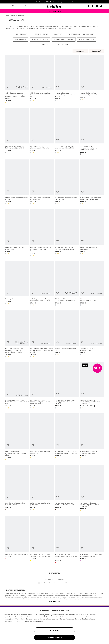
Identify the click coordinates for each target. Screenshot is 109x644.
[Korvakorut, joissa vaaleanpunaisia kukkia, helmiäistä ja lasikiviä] (92, 132)
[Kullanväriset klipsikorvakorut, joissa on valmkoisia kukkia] (92, 182)
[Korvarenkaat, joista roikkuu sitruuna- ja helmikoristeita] (42, 540)
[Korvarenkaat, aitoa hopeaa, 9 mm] (67, 334)
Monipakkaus (21, 39)
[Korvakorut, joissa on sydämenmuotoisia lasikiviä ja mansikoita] (67, 540)
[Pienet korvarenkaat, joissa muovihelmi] (17, 233)
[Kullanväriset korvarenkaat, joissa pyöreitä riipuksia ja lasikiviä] (67, 386)
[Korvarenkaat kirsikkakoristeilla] (17, 540)
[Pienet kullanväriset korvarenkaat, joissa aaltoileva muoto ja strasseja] (42, 386)
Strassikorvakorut (40, 39)
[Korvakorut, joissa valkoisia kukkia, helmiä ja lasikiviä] (17, 132)
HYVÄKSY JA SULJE (54, 638)
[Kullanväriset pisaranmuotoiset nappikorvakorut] (67, 182)
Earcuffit (58, 34)
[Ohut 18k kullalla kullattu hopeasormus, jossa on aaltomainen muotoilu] (17, 334)
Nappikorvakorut (40, 34)
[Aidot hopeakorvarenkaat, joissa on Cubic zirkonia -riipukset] (42, 284)
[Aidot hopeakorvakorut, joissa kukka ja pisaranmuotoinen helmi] (42, 79)
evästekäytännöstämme (34, 621)
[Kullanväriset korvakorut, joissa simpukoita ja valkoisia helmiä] (67, 437)
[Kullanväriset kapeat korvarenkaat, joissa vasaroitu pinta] (17, 437)
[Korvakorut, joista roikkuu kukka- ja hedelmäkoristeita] (92, 540)
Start (7, 15)
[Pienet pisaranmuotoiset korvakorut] (92, 233)
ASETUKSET (54, 630)
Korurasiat (63, 45)
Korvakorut (22, 15)
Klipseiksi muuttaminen (64, 39)
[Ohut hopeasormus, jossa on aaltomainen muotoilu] (92, 284)
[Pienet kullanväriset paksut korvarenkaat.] (42, 182)
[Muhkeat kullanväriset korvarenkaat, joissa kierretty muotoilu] (92, 386)
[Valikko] (7, 6)
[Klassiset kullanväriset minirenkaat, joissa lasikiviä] (92, 79)
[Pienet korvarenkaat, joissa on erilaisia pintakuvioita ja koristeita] (42, 233)
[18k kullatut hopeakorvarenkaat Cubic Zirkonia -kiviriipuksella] (67, 284)
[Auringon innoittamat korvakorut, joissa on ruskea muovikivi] (92, 489)
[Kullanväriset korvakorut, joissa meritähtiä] (42, 437)
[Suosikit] (98, 6)
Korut (13, 15)
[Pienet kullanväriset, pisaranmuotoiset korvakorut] (42, 132)
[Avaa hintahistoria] (94, 406)
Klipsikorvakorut (86, 39)
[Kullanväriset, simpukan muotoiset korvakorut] (92, 437)
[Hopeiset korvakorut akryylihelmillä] (92, 334)
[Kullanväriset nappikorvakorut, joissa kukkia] (42, 489)
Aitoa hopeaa (47, 45)
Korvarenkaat (21, 34)
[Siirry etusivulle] (54, 6)
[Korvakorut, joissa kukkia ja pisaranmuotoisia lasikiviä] (67, 132)
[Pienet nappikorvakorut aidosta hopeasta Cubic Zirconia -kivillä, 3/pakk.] (42, 334)
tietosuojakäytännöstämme (13, 621)
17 (62, 583)
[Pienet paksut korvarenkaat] (17, 284)
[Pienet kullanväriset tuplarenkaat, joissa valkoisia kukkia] (67, 79)
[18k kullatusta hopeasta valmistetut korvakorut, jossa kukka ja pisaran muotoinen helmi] (17, 79)
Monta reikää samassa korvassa (81, 34)
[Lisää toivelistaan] (8, 87)
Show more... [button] (54, 573)
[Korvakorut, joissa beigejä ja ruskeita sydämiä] (17, 489)
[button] (94, 6)
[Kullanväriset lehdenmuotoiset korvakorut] (17, 182)
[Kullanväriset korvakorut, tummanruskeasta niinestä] (67, 489)
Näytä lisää (55, 601)
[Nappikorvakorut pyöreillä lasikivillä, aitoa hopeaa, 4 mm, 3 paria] (17, 386)
